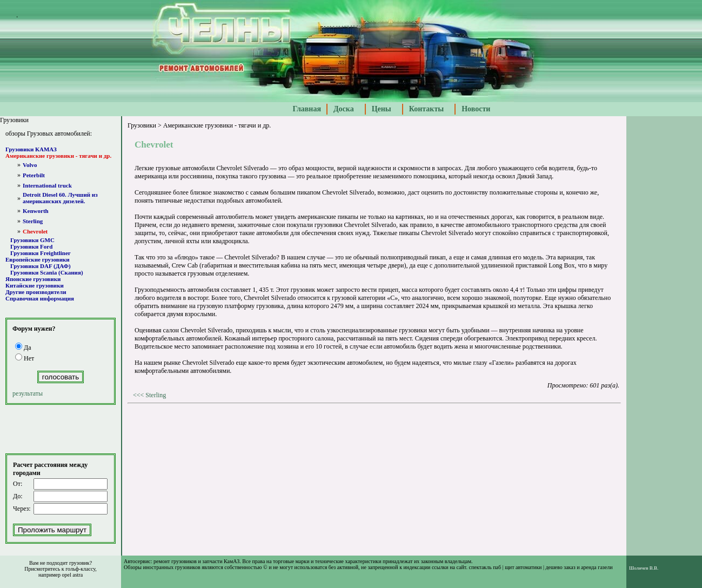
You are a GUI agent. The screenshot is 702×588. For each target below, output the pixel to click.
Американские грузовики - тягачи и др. (58, 156)
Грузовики (142, 125)
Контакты (426, 109)
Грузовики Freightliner (41, 253)
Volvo (30, 165)
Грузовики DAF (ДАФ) (41, 266)
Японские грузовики (33, 279)
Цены (382, 109)
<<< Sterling (149, 395)
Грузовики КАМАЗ (31, 149)
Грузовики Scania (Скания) (47, 272)
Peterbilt (34, 175)
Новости (476, 109)
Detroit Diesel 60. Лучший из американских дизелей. (60, 198)
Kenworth (36, 211)
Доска (344, 109)
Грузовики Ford (31, 246)
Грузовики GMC (32, 240)
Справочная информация (40, 298)
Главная (307, 109)
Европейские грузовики (38, 259)
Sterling (33, 221)
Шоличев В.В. (644, 568)
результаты (28, 393)
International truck (47, 185)
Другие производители (36, 292)
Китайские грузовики (35, 285)
